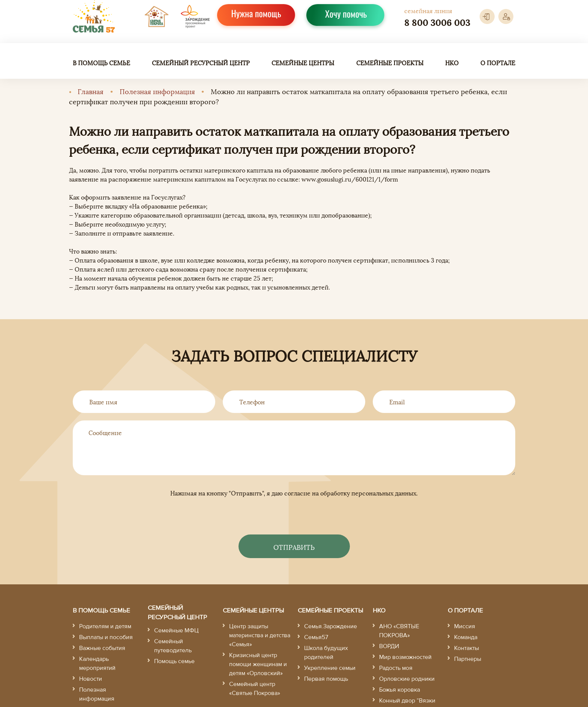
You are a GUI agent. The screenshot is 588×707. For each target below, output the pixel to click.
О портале (498, 63)
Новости (91, 679)
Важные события (102, 648)
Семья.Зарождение (331, 626)
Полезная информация (157, 91)
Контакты (466, 648)
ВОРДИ (389, 646)
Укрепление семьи (330, 668)
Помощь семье (174, 661)
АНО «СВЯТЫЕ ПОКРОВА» (399, 631)
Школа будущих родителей (326, 653)
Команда (466, 637)
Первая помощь (326, 679)
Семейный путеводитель (173, 646)
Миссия (465, 626)
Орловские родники (407, 679)
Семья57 (316, 637)
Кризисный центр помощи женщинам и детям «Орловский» (258, 664)
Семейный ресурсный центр (201, 63)
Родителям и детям (105, 626)
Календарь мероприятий (97, 663)
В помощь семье (101, 63)
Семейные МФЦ (176, 630)
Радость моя (396, 668)
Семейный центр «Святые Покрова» (255, 689)
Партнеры (468, 659)
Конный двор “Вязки (407, 701)
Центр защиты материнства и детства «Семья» (260, 635)
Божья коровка (400, 690)
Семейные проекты (390, 63)
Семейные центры (303, 63)
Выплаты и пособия (106, 637)
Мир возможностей (405, 657)
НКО (452, 63)
